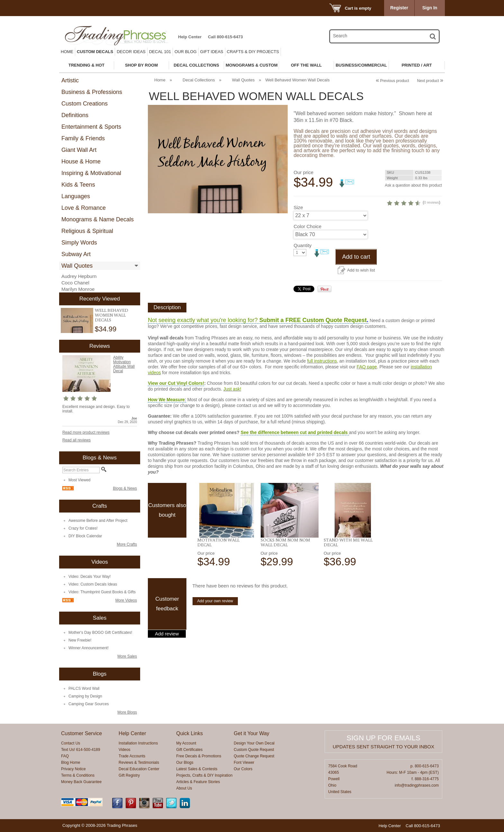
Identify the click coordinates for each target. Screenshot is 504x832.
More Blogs (127, 712)
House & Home (81, 162)
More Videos (126, 600)
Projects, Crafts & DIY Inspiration (204, 775)
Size (298, 230)
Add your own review (215, 623)
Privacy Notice (73, 769)
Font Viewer (244, 763)
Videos (124, 750)
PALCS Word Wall (84, 689)
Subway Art (76, 254)
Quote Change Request (254, 756)
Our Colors (243, 769)
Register (399, 8)
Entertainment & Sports (91, 127)
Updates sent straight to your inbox (383, 747)
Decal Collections (199, 80)
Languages (76, 196)
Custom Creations (85, 104)
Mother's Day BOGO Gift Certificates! (100, 633)
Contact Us (71, 743)
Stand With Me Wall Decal (348, 564)
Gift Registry (129, 775)
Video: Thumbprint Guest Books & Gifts (102, 592)
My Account (186, 743)
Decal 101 (160, 52)
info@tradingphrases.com (417, 785)
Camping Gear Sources (89, 704)
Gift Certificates (189, 750)
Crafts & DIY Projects (253, 52)
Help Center (190, 37)
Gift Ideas (212, 52)
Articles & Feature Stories (198, 782)
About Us (184, 788)
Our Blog (186, 52)
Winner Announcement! (89, 648)
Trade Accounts (132, 756)
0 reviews (402, 225)
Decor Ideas (131, 52)
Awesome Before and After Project (98, 521)
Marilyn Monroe (78, 289)
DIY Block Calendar (85, 536)
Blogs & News (125, 488)
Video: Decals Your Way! (90, 577)
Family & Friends (83, 138)
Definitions (75, 115)
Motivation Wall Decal (218, 564)
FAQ (65, 756)
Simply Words (79, 243)
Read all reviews (76, 440)
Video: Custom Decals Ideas (93, 584)
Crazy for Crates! (83, 528)
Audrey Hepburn (79, 276)
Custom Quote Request (254, 750)
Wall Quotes (77, 266)
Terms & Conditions (78, 775)
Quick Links (189, 733)
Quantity (302, 268)
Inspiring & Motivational (91, 173)
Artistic (70, 80)
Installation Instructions (138, 743)
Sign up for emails (383, 738)
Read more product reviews (86, 432)
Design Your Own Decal (254, 743)
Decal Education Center (139, 769)
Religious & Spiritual (87, 231)
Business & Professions (92, 92)
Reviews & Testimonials (139, 763)
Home (67, 52)
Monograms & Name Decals (98, 219)
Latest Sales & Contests (197, 769)
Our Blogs (185, 763)
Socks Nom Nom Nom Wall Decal (285, 564)
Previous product (392, 81)
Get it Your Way (252, 733)
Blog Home (71, 763)
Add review (167, 656)
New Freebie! (80, 640)
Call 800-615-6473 (225, 37)
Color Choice (307, 249)
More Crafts (127, 544)
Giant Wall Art (79, 150)
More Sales (127, 656)
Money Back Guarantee (81, 782)
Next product (430, 81)
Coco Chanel (75, 283)
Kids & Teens (78, 185)
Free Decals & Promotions (199, 756)
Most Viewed (79, 480)
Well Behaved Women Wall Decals (112, 315)
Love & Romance (84, 208)
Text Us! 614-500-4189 (81, 750)
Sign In (430, 8)
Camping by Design (85, 696)
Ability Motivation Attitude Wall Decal (124, 364)
